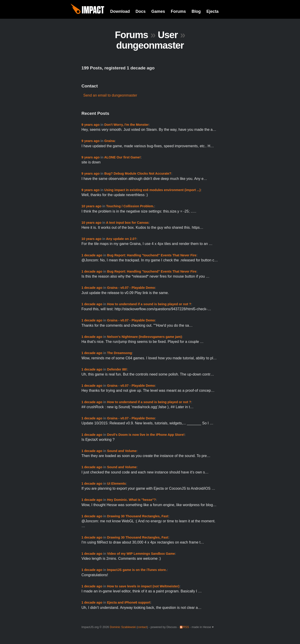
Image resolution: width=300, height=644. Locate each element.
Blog (196, 11)
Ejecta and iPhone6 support (129, 602)
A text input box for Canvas (127, 223)
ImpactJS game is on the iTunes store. (137, 570)
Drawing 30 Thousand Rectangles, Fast (138, 516)
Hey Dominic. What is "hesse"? (131, 500)
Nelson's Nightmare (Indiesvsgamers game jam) (144, 337)
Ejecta (212, 11)
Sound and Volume (122, 451)
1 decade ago (92, 255)
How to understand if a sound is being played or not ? (149, 304)
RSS (186, 627)
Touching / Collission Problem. (130, 206)
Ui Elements (116, 484)
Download (120, 11)
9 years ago (91, 125)
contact (142, 627)
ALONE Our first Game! (122, 157)
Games (158, 11)
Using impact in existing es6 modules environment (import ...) (153, 190)
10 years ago (92, 206)
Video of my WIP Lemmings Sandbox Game (141, 554)
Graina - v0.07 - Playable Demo (131, 288)
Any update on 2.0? (121, 239)
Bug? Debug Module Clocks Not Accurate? (138, 173)
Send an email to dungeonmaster (110, 95)
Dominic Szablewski (123, 627)
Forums (178, 11)
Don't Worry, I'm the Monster (127, 125)
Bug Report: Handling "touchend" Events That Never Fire (152, 255)
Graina (110, 141)
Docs (141, 11)
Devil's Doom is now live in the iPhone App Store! (146, 435)
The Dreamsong (119, 353)
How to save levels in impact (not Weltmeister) (143, 586)
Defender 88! (117, 369)
